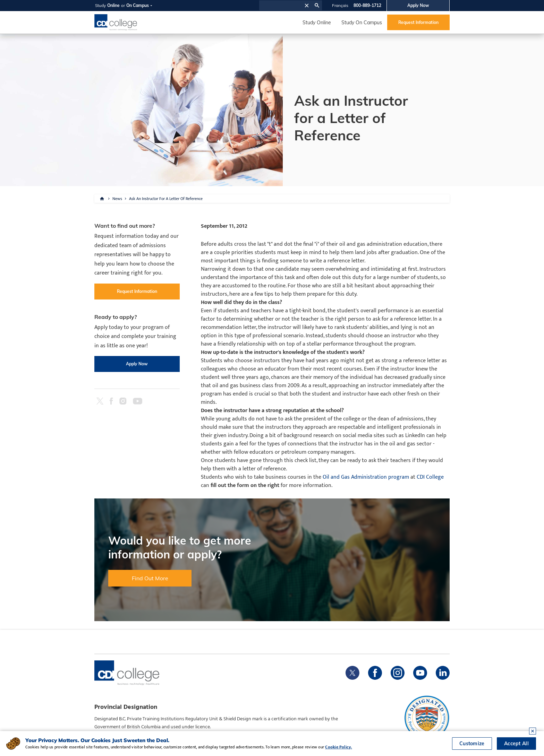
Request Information (418, 22)
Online (113, 5)
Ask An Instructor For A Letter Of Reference (166, 199)
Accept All (516, 744)
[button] (307, 5)
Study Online (317, 23)
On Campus (138, 5)
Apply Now (418, 5)
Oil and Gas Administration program (366, 477)
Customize (472, 744)
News (117, 199)
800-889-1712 (367, 5)
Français (340, 5)
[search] (281, 6)
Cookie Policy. (338, 747)
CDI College (430, 477)
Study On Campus (362, 23)
